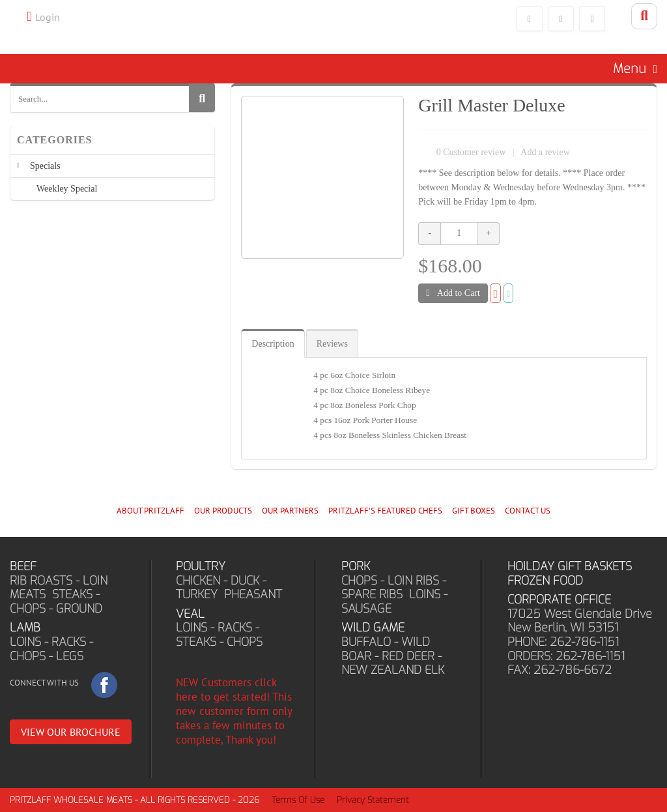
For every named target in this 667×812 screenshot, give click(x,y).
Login (48, 17)
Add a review (545, 152)
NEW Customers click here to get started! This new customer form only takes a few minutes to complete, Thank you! (234, 711)
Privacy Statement (373, 800)
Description (273, 344)
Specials (45, 166)
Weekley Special (67, 189)
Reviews (332, 344)
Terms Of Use (298, 800)
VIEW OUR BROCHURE (71, 732)
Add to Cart (453, 293)
